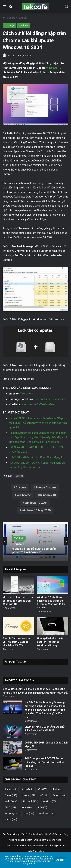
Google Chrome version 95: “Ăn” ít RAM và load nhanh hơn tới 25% (17, 642)
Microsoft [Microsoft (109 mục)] (31, 801)
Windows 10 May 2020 (36, 510)
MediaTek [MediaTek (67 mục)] (11, 801)
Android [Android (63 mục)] (11, 789)
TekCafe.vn (27, 394)
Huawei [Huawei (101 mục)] (28, 795)
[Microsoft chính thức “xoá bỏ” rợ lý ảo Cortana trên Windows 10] (18, 585)
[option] (35, 541)
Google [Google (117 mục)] (11, 795)
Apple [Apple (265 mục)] (27, 789)
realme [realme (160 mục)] (27, 807)
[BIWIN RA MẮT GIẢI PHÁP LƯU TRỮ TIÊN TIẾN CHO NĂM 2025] (12, 732)
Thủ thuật (22, 18)
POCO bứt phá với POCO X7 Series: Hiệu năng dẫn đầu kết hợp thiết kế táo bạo (44, 762)
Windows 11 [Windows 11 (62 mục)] (47, 813)
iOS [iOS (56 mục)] (44, 795)
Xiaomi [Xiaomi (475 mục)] (11, 820)
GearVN (19, 476)
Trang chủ (9, 18)
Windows (23, 25)
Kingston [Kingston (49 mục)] (59, 795)
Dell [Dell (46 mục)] (57, 789)
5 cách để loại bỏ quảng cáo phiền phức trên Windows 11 (34, 550)
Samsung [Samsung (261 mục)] (12, 813)
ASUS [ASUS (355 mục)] (43, 789)
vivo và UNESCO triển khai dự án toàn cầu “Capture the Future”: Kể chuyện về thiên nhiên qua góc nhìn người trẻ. (38, 423)
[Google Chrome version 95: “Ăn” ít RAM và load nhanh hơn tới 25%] (18, 626)
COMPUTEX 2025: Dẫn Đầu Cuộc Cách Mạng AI (36, 457)
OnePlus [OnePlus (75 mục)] (50, 801)
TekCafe (11, 56)
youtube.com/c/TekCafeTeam (39, 404)
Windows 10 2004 (36, 503)
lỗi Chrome (24, 495)
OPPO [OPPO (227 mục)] (10, 807)
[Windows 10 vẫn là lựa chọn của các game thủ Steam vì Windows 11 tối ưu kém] (53, 585)
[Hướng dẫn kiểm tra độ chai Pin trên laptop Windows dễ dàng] (53, 626)
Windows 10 (54, 68)
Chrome (21, 487)
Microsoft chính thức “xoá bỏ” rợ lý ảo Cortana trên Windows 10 (18, 601)
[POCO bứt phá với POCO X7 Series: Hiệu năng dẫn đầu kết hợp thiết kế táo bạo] (12, 763)
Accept (60, 860)
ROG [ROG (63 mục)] (43, 807)
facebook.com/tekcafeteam (51, 399)
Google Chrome (46, 487)
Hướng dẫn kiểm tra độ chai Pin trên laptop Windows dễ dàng (50, 642)
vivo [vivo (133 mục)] (29, 813)
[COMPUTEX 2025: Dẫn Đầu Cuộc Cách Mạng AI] (12, 747)
